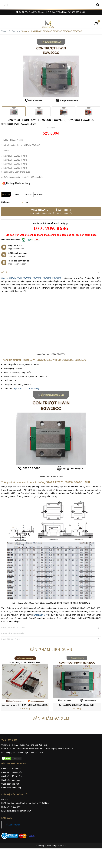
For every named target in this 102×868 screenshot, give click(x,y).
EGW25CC (17, 195)
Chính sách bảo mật (10, 740)
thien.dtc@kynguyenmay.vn (19, 767)
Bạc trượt (18, 389)
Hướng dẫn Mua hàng (16, 183)
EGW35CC (38, 195)
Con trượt (16, 31)
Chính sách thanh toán (11, 724)
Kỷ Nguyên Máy (13, 781)
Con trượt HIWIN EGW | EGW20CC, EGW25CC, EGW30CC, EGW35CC (31, 278)
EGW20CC (7, 195)
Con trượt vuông (32, 389)
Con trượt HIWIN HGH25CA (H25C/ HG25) (77, 661)
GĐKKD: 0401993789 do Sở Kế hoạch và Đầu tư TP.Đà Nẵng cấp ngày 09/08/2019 (37, 705)
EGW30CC (28, 195)
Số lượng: (6, 202)
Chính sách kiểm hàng (11, 744)
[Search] (98, 5)
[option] (51, 72)
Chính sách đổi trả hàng (12, 732)
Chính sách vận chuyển (12, 728)
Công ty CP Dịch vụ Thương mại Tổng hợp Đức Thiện (24, 701)
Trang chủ (6, 31)
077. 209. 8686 (77, 12)
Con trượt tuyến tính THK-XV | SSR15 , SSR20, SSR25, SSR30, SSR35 (32, 661)
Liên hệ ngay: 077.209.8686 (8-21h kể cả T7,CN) (22, 708)
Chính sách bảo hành (11, 736)
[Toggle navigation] (4, 24)
